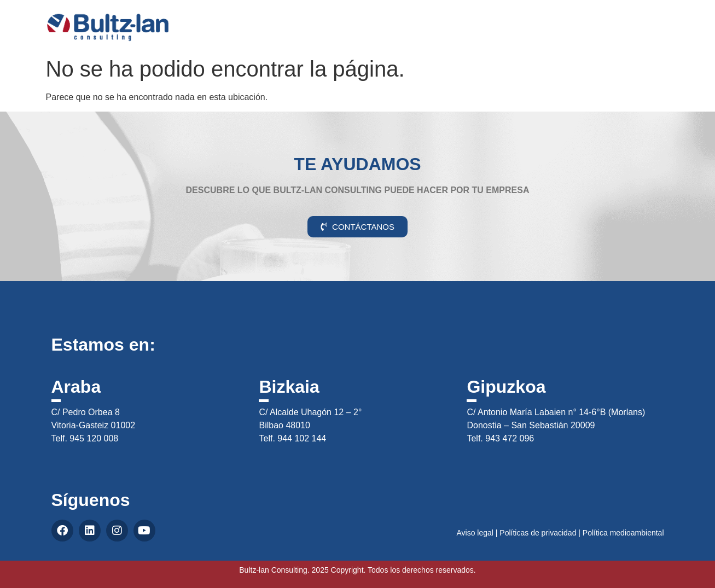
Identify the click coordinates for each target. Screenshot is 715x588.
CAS (664, 18)
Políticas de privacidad (538, 533)
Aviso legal (475, 533)
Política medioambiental (623, 533)
